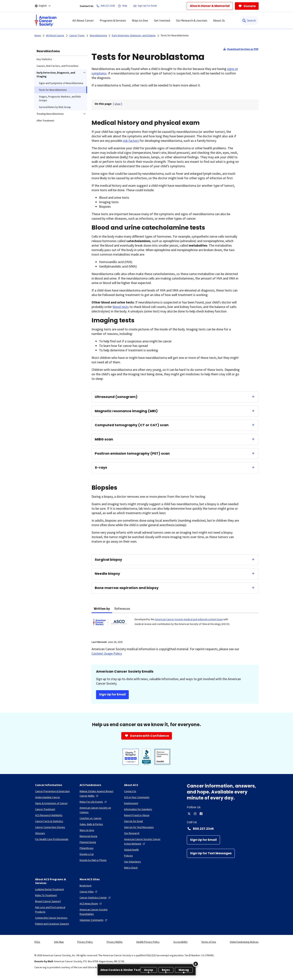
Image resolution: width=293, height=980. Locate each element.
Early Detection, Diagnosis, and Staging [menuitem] (56, 74)
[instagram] (195, 814)
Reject (166, 970)
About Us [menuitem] (219, 20)
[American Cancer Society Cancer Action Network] (143, 841)
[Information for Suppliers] (138, 809)
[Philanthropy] (87, 848)
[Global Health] (131, 850)
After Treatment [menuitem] (45, 120)
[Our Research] (132, 833)
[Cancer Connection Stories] (50, 827)
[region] (147, 970)
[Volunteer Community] (94, 920)
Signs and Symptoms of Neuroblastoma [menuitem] (61, 83)
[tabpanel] (175, 624)
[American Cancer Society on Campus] (99, 810)
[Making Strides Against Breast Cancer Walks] (99, 793)
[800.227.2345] (106, 6)
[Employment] (131, 803)
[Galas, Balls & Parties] (91, 824)
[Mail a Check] (131, 868)
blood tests (121, 307)
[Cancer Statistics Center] (95, 897)
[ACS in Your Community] (137, 797)
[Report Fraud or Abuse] (137, 815)
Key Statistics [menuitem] (44, 59)
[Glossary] (40, 833)
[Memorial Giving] (88, 836)
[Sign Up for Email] (203, 840)
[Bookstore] (86, 886)
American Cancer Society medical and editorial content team (189, 619)
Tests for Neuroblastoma (175, 35)
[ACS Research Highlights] (49, 815)
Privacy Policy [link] (85, 942)
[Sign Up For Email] (146, 6)
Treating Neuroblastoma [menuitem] (50, 114)
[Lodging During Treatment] (50, 889)
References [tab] (122, 609)
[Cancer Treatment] (45, 809)
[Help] (123, 6)
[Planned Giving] (88, 842)
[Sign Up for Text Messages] (211, 853)
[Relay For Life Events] (94, 802)
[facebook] (201, 814)
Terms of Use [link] (209, 942)
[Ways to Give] (87, 830)
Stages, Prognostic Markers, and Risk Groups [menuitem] (60, 98)
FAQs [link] (37, 942)
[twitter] (189, 814)
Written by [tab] (102, 609)
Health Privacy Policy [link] (148, 942)
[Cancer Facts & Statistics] (49, 821)
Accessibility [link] (181, 942)
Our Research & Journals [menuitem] (192, 20)
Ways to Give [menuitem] (140, 20)
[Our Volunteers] (132, 862)
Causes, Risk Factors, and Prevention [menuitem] (57, 66)
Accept (149, 970)
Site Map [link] (59, 942)
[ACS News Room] (91, 903)
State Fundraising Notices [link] (244, 942)
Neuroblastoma (48, 51)
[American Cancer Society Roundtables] (99, 912)
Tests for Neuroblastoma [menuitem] (53, 90)
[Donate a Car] (87, 854)
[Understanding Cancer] (48, 797)
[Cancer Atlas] (89, 892)
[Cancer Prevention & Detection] (52, 791)
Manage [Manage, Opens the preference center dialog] (184, 970)
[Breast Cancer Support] (48, 901)
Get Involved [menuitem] (162, 20)
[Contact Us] (130, 791)
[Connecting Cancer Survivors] (51, 918)
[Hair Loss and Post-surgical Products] (54, 909)
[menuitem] (46, 20)
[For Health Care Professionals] (52, 839)
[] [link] (118, 104)
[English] (45, 6)
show (118, 104)
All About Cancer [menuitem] (83, 20)
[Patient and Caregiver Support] (52, 924)
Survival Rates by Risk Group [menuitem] (55, 107)
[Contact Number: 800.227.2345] (223, 829)
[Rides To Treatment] (46, 895)
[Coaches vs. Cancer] (91, 818)
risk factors (131, 141)
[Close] (196, 964)
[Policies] (128, 856)
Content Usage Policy (107, 653)
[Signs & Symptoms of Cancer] (51, 803)
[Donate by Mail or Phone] (93, 860)
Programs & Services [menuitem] (113, 20)
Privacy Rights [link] (115, 942)
